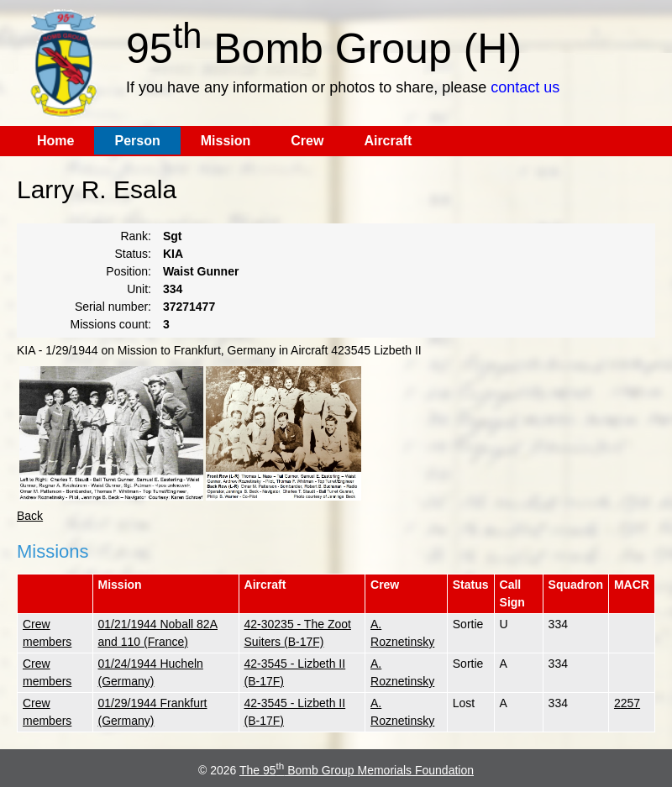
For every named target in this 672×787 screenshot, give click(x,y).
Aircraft (388, 141)
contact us (525, 87)
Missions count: (111, 324)
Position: (129, 271)
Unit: (139, 289)
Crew (307, 141)
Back (30, 516)
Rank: (136, 236)
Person (137, 141)
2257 (627, 703)
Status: (133, 254)
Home (55, 141)
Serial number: (113, 307)
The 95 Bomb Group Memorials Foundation (357, 770)
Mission (226, 141)
